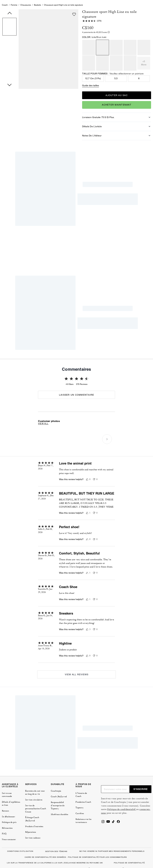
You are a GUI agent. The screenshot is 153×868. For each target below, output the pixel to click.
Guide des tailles (91, 101)
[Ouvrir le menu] (147, 8)
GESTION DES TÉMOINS (56, 844)
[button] (9, 42)
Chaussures (26, 20)
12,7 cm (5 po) (93, 94)
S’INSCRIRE (140, 782)
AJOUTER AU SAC (117, 111)
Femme (14, 20)
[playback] (109, 294)
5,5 (116, 94)
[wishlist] (74, 30)
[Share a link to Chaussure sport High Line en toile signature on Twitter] (139, 219)
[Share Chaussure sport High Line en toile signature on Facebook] (124, 219)
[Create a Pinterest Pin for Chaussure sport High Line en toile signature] (132, 219)
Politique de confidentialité (122, 802)
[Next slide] (107, 517)
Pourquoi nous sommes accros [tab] (91, 238)
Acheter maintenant (117, 120)
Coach (5, 20)
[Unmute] (117, 294)
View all (43, 501)
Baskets (37, 20)
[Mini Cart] (143, 8)
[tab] (10, 9)
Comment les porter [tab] (55, 238)
